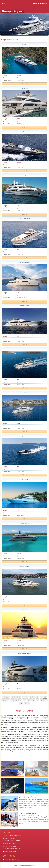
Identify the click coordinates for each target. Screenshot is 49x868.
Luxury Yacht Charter (28, 813)
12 (7, 701)
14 (16, 701)
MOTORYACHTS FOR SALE (13, 849)
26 (21, 704)
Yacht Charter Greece (28, 797)
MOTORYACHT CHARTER (12, 841)
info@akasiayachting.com (12, 859)
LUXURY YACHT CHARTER (12, 836)
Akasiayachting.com (13, 11)
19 (37, 701)
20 (42, 701)
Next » (27, 704)
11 (3, 701)
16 (25, 701)
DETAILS (24, 84)
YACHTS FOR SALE (10, 846)
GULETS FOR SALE (10, 851)
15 (20, 701)
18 (33, 701)
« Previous (6, 697)
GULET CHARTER (10, 838)
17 (29, 701)
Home (37, 3)
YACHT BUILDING (10, 844)
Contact (45, 3)
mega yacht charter (19, 715)
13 (12, 701)
